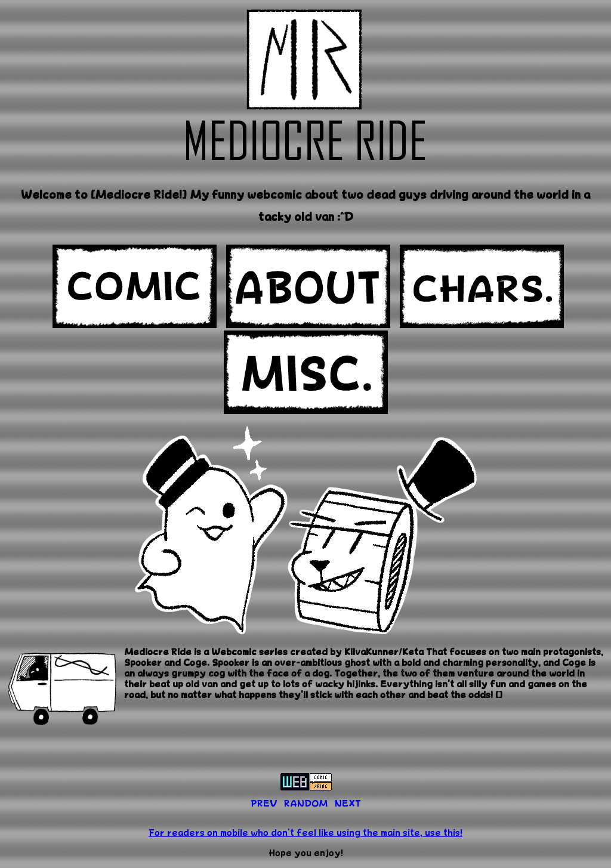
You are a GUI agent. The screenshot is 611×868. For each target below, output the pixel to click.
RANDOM (306, 803)
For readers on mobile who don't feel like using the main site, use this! (305, 833)
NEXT (348, 803)
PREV (264, 803)
